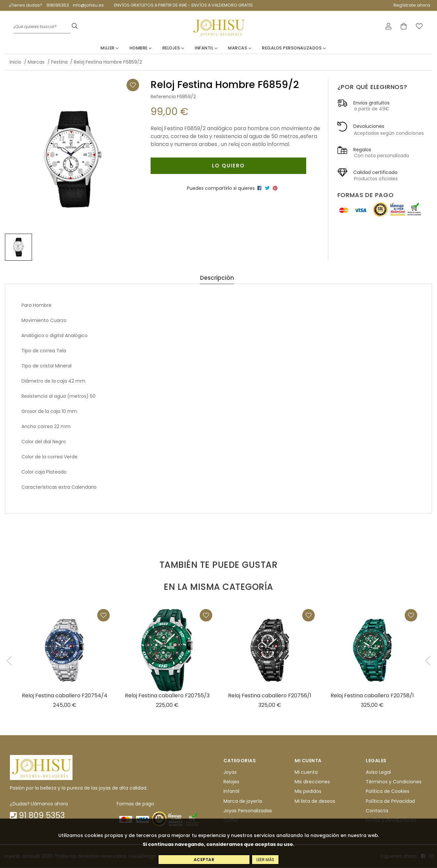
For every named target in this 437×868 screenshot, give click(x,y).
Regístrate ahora (412, 5)
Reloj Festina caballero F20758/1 (372, 695)
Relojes (174, 48)
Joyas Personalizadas (248, 811)
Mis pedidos (308, 792)
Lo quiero (228, 166)
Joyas (230, 772)
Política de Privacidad (390, 801)
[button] (9, 661)
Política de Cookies (388, 792)
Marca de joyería (243, 801)
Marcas (240, 48)
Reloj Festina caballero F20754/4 (65, 695)
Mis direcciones (312, 782)
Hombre (141, 48)
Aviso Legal (378, 772)
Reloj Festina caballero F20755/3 (167, 695)
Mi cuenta (306, 772)
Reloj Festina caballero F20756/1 (270, 695)
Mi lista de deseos (315, 801)
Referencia (163, 97)
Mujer (110, 48)
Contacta (377, 811)
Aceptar (204, 860)
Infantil (206, 48)
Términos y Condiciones (394, 782)
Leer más (265, 860)
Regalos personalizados (294, 48)
